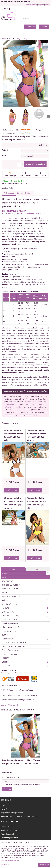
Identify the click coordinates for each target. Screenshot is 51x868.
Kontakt (48, 5)
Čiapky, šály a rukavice (26, 650)
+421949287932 (16, 409)
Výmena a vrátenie (30, 5)
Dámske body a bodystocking (15, 646)
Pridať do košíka (35, 164)
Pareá (5, 593)
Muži (38, 569)
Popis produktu (9, 193)
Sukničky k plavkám (11, 589)
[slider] (26, 130)
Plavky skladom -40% (11, 596)
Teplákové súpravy (10, 604)
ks (20, 165)
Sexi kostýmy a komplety (13, 654)
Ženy (13, 569)
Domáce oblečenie (10, 623)
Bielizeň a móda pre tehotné (14, 643)
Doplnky (26, 662)
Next (49, 117)
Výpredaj (26, 666)
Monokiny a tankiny (11, 585)
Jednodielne (8, 581)
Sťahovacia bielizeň (11, 627)
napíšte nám (31, 402)
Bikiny (5, 577)
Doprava (41, 5)
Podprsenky (26, 639)
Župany (5, 635)
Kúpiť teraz (12, 490)
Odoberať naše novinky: (11, 777)
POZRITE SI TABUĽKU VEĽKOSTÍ (14, 211)
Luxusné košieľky (10, 631)
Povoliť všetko (44, 865)
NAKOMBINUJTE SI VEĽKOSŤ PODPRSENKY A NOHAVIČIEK (24, 214)
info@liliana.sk (13, 404)
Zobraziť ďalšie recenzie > (10, 705)
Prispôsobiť (5, 865)
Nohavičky (26, 608)
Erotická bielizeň (26, 620)
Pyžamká (26, 600)
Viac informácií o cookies (10, 861)
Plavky (26, 573)
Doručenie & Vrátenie (25, 193)
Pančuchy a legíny (26, 616)
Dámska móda (26, 612)
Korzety (6, 658)
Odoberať (7, 789)
